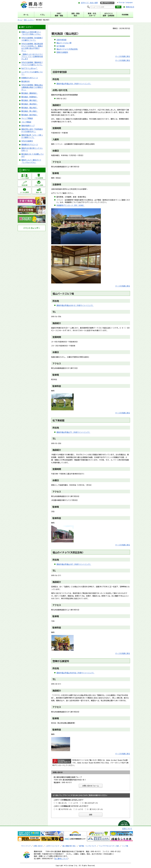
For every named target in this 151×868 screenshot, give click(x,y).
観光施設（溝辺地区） (30, 104)
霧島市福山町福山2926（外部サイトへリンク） (74, 84)
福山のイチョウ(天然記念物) (67, 49)
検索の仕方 (130, 7)
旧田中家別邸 (61, 40)
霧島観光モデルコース (30, 145)
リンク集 (125, 846)
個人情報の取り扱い (69, 846)
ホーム (20, 20)
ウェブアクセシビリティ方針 (109, 846)
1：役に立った (61, 803)
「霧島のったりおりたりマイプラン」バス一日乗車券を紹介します (32, 57)
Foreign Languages (126, 2)
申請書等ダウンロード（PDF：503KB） (71, 205)
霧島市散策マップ (28, 126)
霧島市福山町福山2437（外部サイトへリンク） (74, 564)
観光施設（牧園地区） (30, 97)
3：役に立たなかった (90, 803)
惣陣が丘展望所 (62, 52)
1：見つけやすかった (64, 809)
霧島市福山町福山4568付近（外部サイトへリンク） (75, 673)
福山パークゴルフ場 (64, 43)
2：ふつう (74, 803)
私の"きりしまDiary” (30, 68)
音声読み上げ (109, 3)
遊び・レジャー (29, 20)
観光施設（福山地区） (30, 108)
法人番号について (61, 859)
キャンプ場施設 (27, 118)
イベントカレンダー (32, 228)
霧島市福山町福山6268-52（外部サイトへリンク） (75, 305)
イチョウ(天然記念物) (71, 552)
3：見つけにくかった (95, 809)
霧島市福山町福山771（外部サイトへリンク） (73, 432)
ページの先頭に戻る (123, 56)
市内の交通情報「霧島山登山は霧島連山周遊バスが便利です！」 (32, 87)
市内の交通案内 (27, 141)
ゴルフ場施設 (26, 122)
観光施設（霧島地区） (30, 93)
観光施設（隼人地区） (30, 111)
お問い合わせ (38, 846)
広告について (127, 829)
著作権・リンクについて (88, 846)
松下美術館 (61, 46)
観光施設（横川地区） (30, 100)
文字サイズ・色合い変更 (89, 3)
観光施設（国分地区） (30, 115)
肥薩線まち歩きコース (30, 78)
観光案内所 (25, 81)
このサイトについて (52, 846)
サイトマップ (26, 846)
